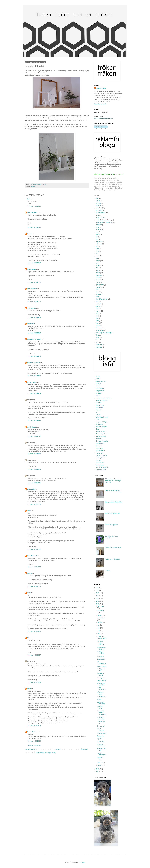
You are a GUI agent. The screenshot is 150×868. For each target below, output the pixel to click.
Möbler (98, 273)
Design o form (100, 391)
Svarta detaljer (102, 666)
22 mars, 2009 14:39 (34, 356)
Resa (97, 292)
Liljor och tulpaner (101, 427)
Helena (29, 573)
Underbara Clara (101, 470)
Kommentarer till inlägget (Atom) (46, 753)
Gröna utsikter (102, 681)
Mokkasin (98, 439)
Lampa (98, 261)
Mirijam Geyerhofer (101, 434)
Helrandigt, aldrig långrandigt (102, 713)
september (101, 618)
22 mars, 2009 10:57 (34, 263)
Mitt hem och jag (101, 436)
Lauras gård (31, 489)
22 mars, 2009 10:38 (34, 206)
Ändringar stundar (100, 653)
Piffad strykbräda (101, 689)
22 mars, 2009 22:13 (34, 567)
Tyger (97, 323)
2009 (98, 604)
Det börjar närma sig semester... (112, 537)
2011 (98, 598)
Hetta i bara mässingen (112, 559)
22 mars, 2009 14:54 (34, 393)
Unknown (30, 324)
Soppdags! (101, 656)
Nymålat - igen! (100, 707)
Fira (97, 215)
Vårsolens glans (100, 693)
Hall (97, 237)
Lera (97, 263)
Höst (97, 239)
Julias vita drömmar (102, 417)
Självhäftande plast (101, 299)
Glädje (98, 234)
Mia (28, 638)
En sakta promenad (101, 745)
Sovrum (98, 311)
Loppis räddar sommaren (113, 548)
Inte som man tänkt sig (102, 648)
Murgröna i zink (101, 758)
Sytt (97, 316)
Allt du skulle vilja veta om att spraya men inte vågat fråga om (113, 481)
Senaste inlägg (30, 749)
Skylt (97, 302)
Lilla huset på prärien (34, 339)
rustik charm (31, 427)
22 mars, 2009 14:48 (34, 376)
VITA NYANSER (32, 556)
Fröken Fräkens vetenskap (104, 222)
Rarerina (98, 460)
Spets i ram (101, 736)
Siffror (97, 297)
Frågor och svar (100, 218)
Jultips (97, 249)
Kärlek (97, 256)
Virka (97, 340)
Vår (97, 342)
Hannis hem (99, 407)
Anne (29, 593)
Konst (97, 251)
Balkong (98, 203)
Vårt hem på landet (33, 363)
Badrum (98, 201)
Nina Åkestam (100, 443)
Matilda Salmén (100, 431)
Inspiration (99, 242)
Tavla (97, 321)
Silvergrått (100, 741)
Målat (97, 270)
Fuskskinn (99, 225)
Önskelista (99, 347)
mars (99, 636)
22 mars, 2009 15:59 (34, 421)
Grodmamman (32, 289)
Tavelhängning (102, 638)
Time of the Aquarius (102, 467)
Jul (96, 246)
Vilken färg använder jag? (103, 333)
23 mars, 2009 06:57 (34, 655)
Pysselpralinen (100, 451)
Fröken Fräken (32, 732)
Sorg (97, 309)
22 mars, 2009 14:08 (34, 317)
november (101, 611)
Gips (97, 232)
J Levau (98, 415)
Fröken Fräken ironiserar (103, 220)
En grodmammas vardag (103, 398)
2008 (98, 769)
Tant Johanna (100, 465)
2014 (98, 590)
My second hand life (102, 441)
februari (100, 763)
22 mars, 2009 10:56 (34, 228)
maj (99, 631)
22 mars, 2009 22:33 (34, 586)
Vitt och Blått (32, 382)
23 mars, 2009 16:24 (34, 741)
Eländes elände (100, 213)
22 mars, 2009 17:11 (34, 436)
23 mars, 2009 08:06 (34, 726)
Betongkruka (101, 678)
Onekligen (99, 446)
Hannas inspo (100, 405)
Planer (98, 280)
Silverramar (101, 726)
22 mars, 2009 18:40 (34, 454)
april (99, 633)
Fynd (97, 227)
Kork (97, 254)
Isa (96, 412)
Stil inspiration (100, 463)
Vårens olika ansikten (101, 684)
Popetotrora (99, 448)
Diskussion (99, 210)
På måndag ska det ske (112, 513)
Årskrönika (99, 345)
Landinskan (99, 424)
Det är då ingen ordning (100, 643)
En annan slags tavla (112, 525)
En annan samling (101, 718)
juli (99, 625)
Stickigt (107, 570)
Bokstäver (99, 208)
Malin (29, 689)
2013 (98, 593)
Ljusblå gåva (101, 659)
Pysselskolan (100, 285)
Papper (98, 278)
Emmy (97, 395)
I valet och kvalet (100, 674)
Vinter (97, 338)
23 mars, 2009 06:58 (34, 682)
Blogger (82, 862)
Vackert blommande (102, 754)
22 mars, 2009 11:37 (34, 302)
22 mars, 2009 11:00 (34, 282)
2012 (98, 596)
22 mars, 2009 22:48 (34, 632)
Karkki (97, 419)
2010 (98, 601)
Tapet (97, 318)
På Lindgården (100, 458)
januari (100, 765)
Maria (97, 429)
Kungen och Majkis (101, 422)
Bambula (98, 383)
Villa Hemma (31, 269)
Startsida (58, 749)
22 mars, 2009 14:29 (34, 333)
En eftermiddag (102, 663)
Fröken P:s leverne (101, 400)
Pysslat (33, 186)
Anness (98, 379)
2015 (98, 587)
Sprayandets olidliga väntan (114, 502)
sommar (98, 306)
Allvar (97, 198)
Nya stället (99, 275)
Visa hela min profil (100, 104)
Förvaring (98, 230)
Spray (97, 314)
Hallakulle (99, 403)
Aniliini (98, 376)
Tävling (98, 326)
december (101, 606)
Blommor (98, 206)
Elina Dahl (99, 393)
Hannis (30, 234)
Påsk (97, 290)
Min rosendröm (32, 212)
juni (99, 628)
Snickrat (98, 304)
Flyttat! (99, 739)
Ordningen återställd (101, 703)
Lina (29, 199)
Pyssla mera (99, 453)
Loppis (98, 266)
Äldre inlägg (85, 749)
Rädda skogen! (101, 730)
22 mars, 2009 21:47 (34, 549)
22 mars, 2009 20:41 (34, 483)
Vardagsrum (99, 330)
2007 (98, 772)
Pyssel (98, 282)
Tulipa (29, 511)
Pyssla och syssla (101, 455)
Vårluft (99, 699)
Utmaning (98, 328)
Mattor (97, 268)
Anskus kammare (101, 381)
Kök (97, 258)
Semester (98, 294)
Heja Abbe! (99, 410)
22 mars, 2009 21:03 (34, 504)
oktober (100, 615)
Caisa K (98, 386)
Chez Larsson (100, 388)
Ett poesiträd (101, 697)
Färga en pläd (102, 733)
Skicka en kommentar (35, 745)
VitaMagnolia (32, 308)
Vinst (97, 335)
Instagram (99, 244)
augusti (100, 622)
